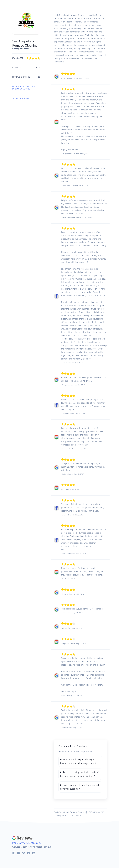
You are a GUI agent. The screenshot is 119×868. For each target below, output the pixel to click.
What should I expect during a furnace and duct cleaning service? (78, 761)
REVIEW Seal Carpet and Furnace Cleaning (24, 88)
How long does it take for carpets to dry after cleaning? (80, 787)
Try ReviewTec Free (22, 98)
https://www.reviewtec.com (26, 843)
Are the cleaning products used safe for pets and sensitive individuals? (80, 774)
